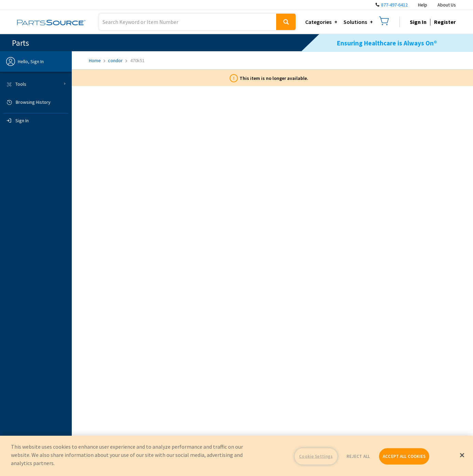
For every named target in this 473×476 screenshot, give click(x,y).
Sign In (418, 22)
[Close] (462, 455)
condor (118, 60)
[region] (236, 456)
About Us (447, 5)
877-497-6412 (394, 5)
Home (97, 60)
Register (445, 22)
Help (423, 5)
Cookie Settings (316, 456)
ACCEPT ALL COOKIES (404, 456)
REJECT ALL (358, 456)
